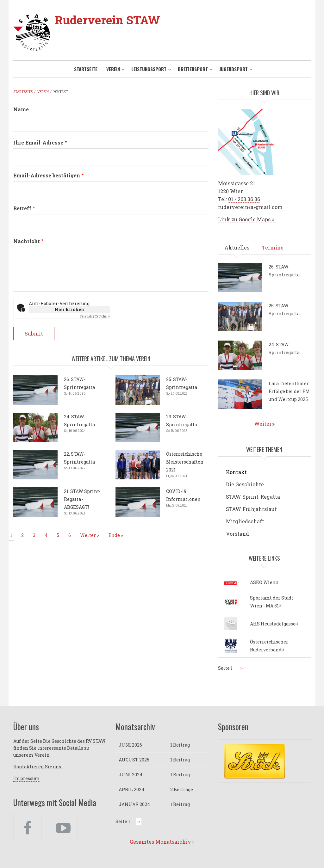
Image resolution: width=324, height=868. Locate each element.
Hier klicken (69, 309)
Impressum (27, 778)
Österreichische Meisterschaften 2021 (185, 462)
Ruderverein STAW (107, 20)
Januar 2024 (134, 804)
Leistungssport (149, 69)
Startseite (86, 69)
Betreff (22, 208)
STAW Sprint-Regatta (253, 497)
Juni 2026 (130, 745)
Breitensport (193, 69)
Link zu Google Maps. (247, 219)
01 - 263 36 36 (244, 199)
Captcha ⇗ (95, 316)
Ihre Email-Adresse (38, 142)
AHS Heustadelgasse (275, 624)
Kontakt (236, 472)
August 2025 (134, 760)
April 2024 (131, 789)
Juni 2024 (131, 775)
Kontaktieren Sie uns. (38, 767)
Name (21, 109)
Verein (113, 69)
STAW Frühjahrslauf (251, 509)
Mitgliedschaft (245, 521)
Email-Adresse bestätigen (47, 175)
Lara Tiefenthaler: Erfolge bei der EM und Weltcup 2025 (289, 391)
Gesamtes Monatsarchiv (160, 842)
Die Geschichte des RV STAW (74, 741)
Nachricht (27, 241)
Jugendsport (234, 69)
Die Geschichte (245, 484)
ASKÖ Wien (265, 582)
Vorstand (237, 534)
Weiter (263, 424)
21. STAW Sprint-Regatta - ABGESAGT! (82, 499)
